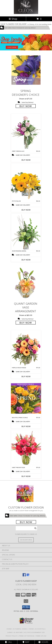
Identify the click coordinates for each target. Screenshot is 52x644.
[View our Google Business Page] (28, 576)
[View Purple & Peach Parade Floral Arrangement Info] (26, 349)
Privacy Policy (11, 636)
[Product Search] (26, 528)
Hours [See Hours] (43, 642)
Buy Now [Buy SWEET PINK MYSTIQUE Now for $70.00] (26, 476)
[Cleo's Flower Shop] (26, 13)
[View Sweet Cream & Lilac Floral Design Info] (26, 132)
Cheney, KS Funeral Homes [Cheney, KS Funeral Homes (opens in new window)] (17, 629)
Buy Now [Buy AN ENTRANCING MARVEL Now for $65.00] (26, 260)
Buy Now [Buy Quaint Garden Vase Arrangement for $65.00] (26, 323)
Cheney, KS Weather (15, 632)
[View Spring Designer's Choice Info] (26, 70)
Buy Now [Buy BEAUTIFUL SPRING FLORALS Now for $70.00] (26, 426)
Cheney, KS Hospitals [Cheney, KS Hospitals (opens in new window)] (37, 629)
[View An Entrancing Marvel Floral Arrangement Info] (26, 232)
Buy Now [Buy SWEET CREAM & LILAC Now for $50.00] (26, 160)
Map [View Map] (26, 642)
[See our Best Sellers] (26, 42)
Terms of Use (41, 636)
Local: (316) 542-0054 (26, 584)
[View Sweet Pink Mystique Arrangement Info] (26, 448)
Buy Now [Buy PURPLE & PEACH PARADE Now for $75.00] (26, 376)
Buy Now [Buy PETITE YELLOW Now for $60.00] (26, 210)
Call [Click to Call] (9, 642)
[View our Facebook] (24, 576)
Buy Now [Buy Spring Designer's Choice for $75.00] (26, 106)
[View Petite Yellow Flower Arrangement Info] (26, 182)
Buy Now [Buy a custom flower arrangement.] (26, 522)
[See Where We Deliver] (26, 540)
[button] (26, 607)
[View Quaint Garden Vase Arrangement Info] (26, 283)
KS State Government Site (35, 632)
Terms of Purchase (27, 636)
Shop (13, 19)
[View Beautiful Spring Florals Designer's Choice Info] (26, 398)
